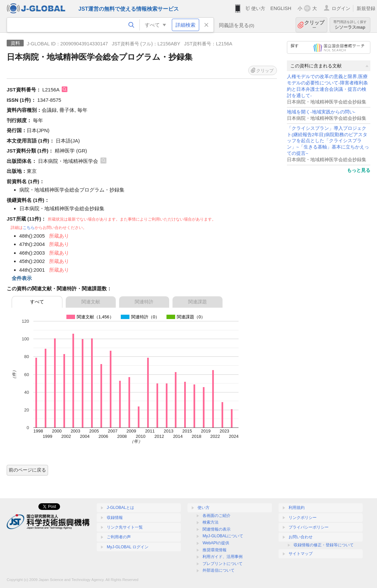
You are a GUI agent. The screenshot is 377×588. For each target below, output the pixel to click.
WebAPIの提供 (216, 543)
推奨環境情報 (215, 550)
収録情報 (115, 518)
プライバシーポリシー (309, 527)
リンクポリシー (303, 518)
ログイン (341, 8)
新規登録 (366, 8)
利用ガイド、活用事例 (223, 557)
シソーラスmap (350, 25)
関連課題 (198, 302)
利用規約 (297, 508)
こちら (29, 228)
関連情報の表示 (217, 529)
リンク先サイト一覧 (125, 527)
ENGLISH (281, 8)
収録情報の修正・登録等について (324, 545)
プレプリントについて (223, 564)
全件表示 (22, 278)
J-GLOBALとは (120, 508)
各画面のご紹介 (217, 516)
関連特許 (144, 302)
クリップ (314, 25)
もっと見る (359, 170)
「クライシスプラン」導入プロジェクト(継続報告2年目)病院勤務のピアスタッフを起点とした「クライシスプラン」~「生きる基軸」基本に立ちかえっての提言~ (328, 141)
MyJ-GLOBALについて (223, 536)
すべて (37, 302)
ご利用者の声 (119, 537)
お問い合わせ (301, 537)
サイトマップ (301, 554)
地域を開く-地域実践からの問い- (321, 112)
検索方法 (211, 522)
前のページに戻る (27, 470)
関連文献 (91, 302)
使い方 (258, 8)
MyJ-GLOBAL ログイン (128, 547)
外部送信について (219, 570)
